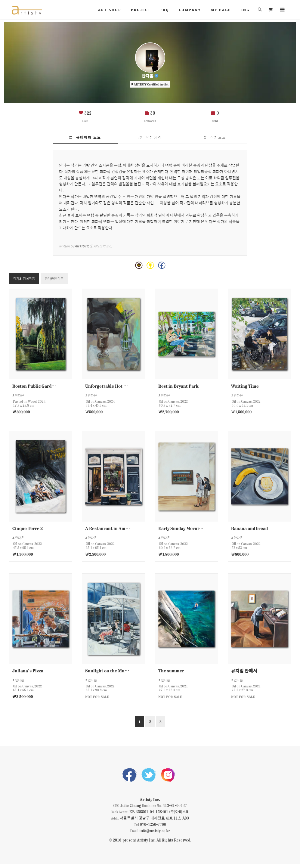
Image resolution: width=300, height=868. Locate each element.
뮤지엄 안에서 (244, 672)
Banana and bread (249, 529)
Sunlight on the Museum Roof (108, 672)
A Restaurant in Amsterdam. (108, 529)
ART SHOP (110, 10)
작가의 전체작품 (27, 279)
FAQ (165, 10)
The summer (171, 672)
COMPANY (190, 10)
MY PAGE (221, 10)
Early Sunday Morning (181, 529)
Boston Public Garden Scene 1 (35, 387)
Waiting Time (245, 387)
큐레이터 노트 (85, 137)
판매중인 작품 (63, 279)
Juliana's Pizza (28, 672)
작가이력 (150, 137)
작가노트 (215, 137)
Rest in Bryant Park (178, 387)
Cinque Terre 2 (28, 529)
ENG (245, 10)
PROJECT (141, 10)
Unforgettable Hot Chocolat (108, 387)
